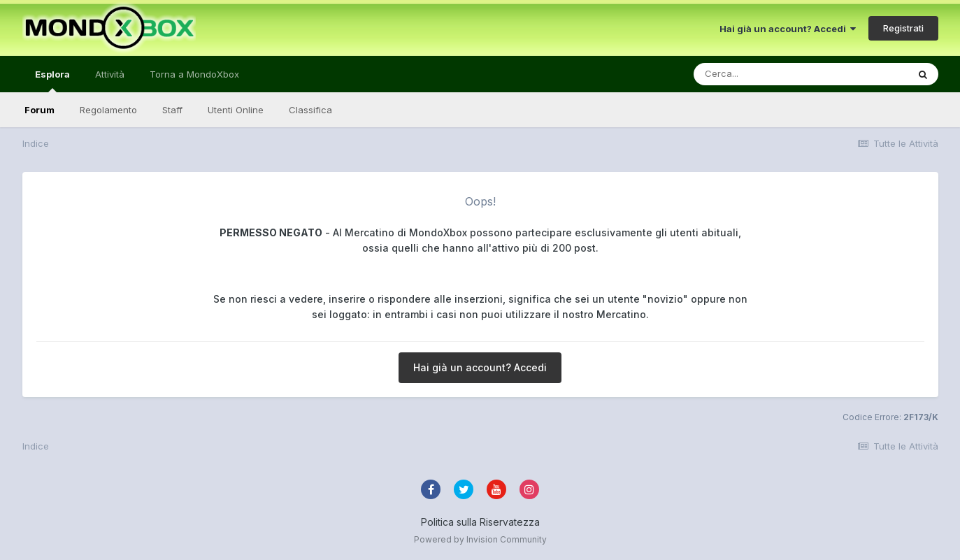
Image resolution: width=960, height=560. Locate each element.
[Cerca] (768, 74)
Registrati (903, 28)
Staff (172, 110)
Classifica (310, 110)
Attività (110, 74)
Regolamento (108, 110)
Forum (40, 110)
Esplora (52, 80)
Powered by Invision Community (480, 539)
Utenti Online (236, 110)
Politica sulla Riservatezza (480, 522)
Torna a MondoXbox (194, 74)
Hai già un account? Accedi (788, 29)
